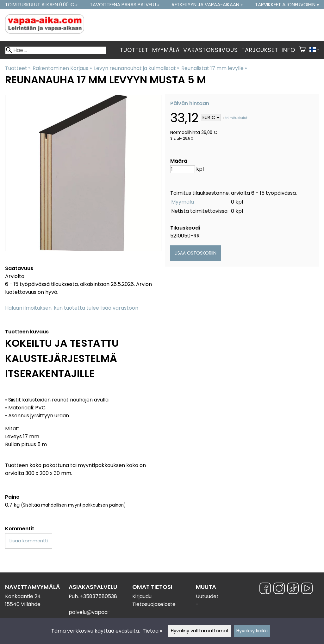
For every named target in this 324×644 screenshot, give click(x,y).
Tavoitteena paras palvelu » (125, 5)
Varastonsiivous (210, 50)
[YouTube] (307, 589)
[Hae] (56, 50)
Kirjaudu (142, 596)
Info (288, 50)
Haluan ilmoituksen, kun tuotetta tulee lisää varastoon (72, 308)
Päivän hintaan (190, 103)
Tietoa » (152, 631)
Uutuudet (207, 596)
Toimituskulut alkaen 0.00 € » (41, 5)
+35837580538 (99, 596)
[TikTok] (293, 589)
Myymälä (166, 50)
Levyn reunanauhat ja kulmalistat (137, 68)
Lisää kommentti (29, 541)
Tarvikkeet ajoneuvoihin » (287, 5)
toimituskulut (236, 118)
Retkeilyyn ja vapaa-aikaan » (207, 5)
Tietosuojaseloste (154, 604)
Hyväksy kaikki (252, 631)
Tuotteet (134, 50)
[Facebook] (265, 589)
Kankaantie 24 (23, 596)
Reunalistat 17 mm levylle (214, 68)
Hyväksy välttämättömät (200, 631)
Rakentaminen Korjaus (62, 68)
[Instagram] (279, 589)
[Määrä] (183, 169)
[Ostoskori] (302, 50)
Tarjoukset (260, 50)
